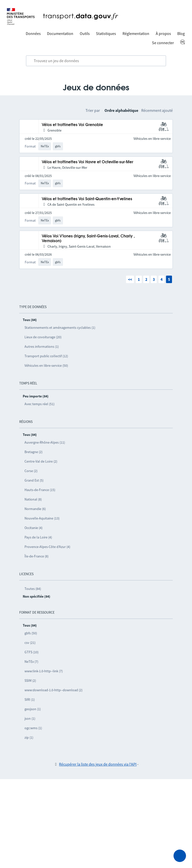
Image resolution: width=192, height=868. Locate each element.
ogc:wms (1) (33, 728)
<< (130, 279)
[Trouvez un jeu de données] (96, 61)
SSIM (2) (30, 681)
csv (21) (30, 643)
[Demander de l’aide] (180, 856)
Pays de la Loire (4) (38, 537)
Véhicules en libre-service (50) (46, 365)
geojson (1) (33, 709)
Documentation (60, 33)
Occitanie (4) (33, 528)
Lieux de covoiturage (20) (43, 337)
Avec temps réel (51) (39, 404)
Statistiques (106, 33)
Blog (181, 33)
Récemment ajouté (157, 110)
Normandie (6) (35, 509)
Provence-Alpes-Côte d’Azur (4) (47, 547)
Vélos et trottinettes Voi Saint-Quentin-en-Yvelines (87, 199)
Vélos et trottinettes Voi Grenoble (72, 125)
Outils (85, 33)
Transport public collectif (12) (46, 356)
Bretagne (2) (33, 452)
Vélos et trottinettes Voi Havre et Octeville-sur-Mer (87, 162)
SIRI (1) (30, 699)
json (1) (30, 718)
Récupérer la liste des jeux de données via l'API (98, 764)
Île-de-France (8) (36, 556)
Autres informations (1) (42, 347)
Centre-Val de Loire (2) (41, 461)
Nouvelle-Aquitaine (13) (42, 518)
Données (33, 33)
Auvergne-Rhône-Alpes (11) (45, 442)
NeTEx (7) (31, 662)
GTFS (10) (31, 652)
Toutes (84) (33, 589)
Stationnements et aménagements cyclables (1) (60, 328)
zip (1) (29, 737)
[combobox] (96, 61)
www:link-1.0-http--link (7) (44, 671)
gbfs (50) (31, 633)
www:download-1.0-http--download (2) (53, 690)
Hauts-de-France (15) (40, 490)
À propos (163, 33)
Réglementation (136, 33)
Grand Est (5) (34, 480)
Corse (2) (31, 471)
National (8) (33, 499)
